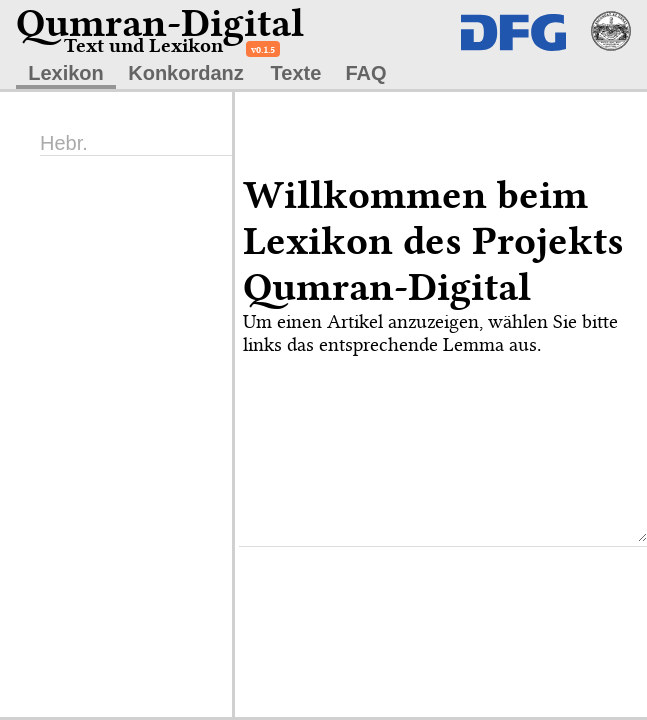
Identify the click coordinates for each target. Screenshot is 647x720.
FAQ (365, 73)
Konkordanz (186, 73)
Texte (296, 73)
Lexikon (66, 73)
